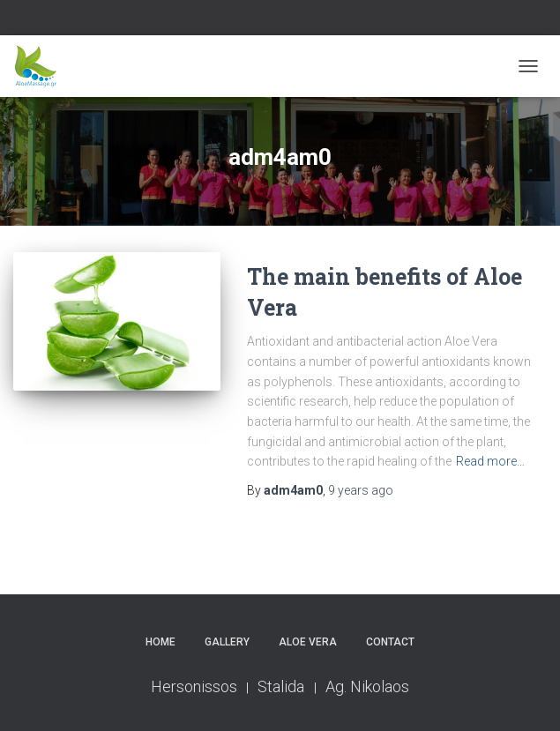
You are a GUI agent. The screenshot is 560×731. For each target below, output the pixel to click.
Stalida (283, 686)
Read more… (490, 461)
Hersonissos (194, 686)
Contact (390, 642)
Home (161, 642)
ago (361, 490)
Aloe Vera (308, 642)
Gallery (227, 642)
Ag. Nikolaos (367, 686)
